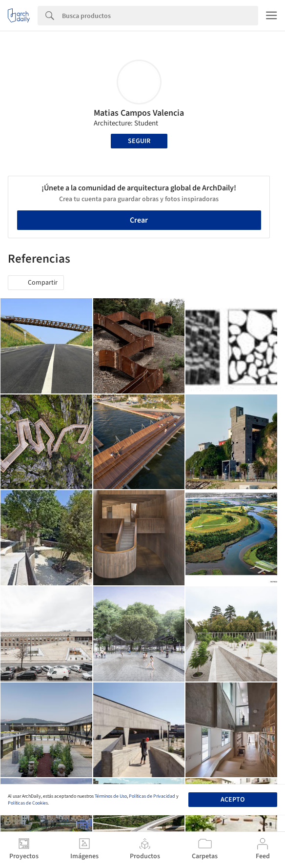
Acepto (233, 800)
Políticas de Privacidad (152, 796)
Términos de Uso (111, 796)
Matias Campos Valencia (139, 113)
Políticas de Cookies (28, 803)
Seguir (139, 141)
